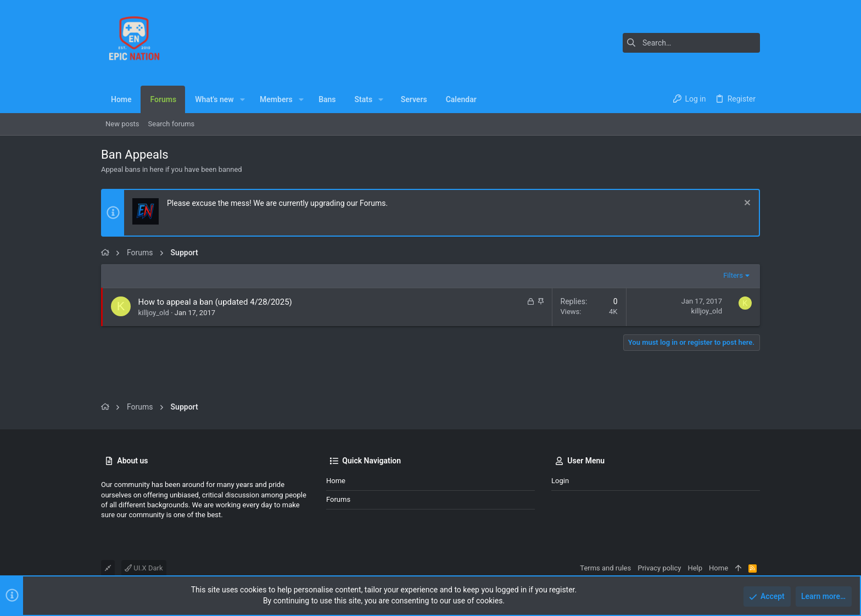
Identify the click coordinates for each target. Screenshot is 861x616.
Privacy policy (659, 568)
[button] (242, 99)
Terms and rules (605, 568)
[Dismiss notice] (746, 204)
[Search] (691, 43)
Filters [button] (733, 275)
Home (336, 481)
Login (560, 481)
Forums (338, 499)
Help (695, 568)
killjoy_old (154, 313)
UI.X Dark (144, 568)
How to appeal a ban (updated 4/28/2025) (215, 302)
